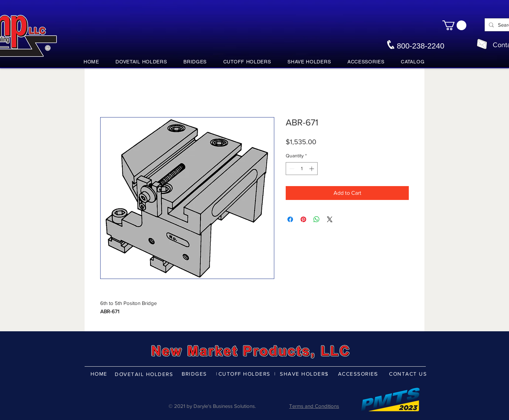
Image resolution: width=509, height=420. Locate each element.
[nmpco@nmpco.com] (482, 44)
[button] (454, 25)
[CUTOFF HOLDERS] (245, 374)
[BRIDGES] (195, 374)
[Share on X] (330, 219)
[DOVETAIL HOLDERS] (145, 374)
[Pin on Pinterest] (303, 219)
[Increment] (312, 169)
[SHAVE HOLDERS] (305, 374)
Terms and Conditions (314, 406)
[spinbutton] (302, 169)
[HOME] (100, 374)
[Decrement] (291, 169)
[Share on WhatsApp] (317, 219)
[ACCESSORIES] (359, 374)
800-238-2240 (420, 46)
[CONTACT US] (409, 374)
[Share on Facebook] (290, 219)
